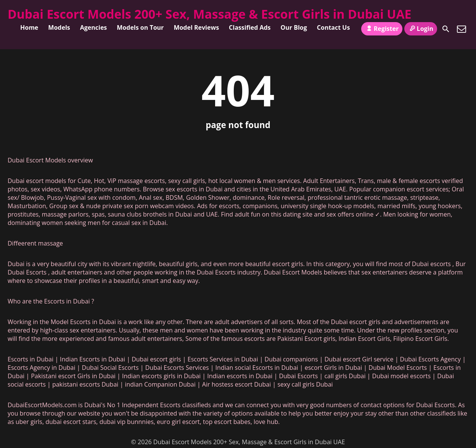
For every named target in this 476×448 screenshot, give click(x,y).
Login (421, 29)
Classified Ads (250, 27)
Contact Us (334, 27)
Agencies (94, 27)
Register (382, 29)
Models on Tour (140, 27)
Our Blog (294, 27)
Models (59, 27)
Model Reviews (196, 27)
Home (29, 27)
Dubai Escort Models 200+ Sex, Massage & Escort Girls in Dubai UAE (210, 14)
